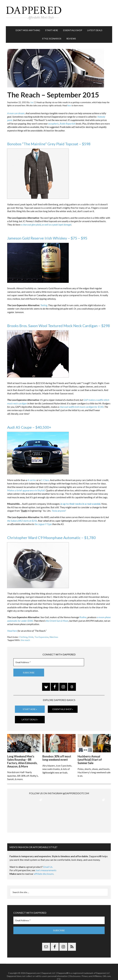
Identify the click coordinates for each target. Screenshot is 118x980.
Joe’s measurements (46, 862)
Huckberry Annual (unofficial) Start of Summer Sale (90, 760)
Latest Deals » (30, 719)
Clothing (23, 637)
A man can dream (16, 113)
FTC (59, 971)
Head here (12, 631)
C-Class (45, 480)
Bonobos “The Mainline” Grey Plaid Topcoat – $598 (49, 144)
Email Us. (48, 858)
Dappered (59, 13)
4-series (32, 480)
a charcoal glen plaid (31, 224)
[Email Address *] (49, 662)
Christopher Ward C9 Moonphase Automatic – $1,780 (51, 538)
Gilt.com (107, 968)
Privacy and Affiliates (92, 968)
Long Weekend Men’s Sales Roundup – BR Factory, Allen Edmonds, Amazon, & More (22, 761)
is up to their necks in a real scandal (80, 504)
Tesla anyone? (59, 511)
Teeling (44, 305)
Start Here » (30, 709)
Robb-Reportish (68, 124)
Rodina (83, 617)
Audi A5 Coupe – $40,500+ (29, 427)
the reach (25, 640)
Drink (31, 637)
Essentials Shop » (63, 709)
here (69, 105)
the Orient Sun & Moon (57, 621)
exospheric (54, 124)
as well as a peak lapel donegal (57, 224)
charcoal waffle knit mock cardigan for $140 (81, 407)
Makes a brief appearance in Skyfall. (26, 490)
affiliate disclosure (44, 865)
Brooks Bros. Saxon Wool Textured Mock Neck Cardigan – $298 (59, 326)
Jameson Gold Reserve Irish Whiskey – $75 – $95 (47, 238)
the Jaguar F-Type (43, 524)
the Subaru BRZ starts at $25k (22, 521)
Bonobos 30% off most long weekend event (57, 758)
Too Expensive (41, 637)
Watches (54, 637)
